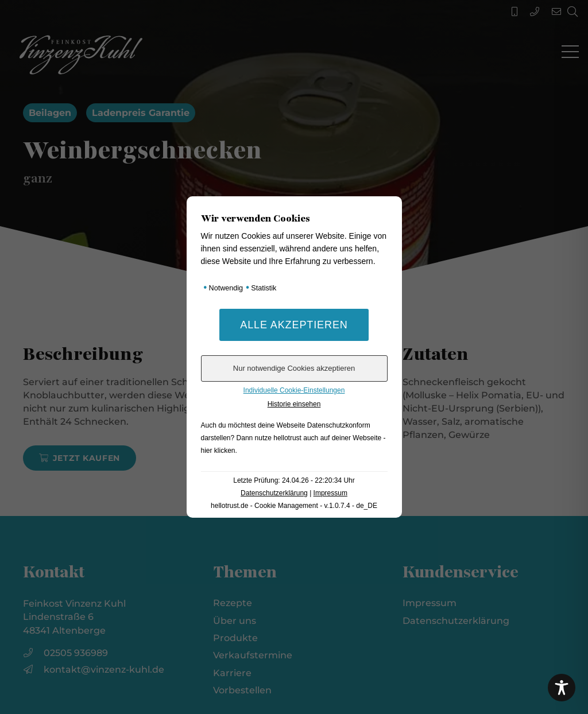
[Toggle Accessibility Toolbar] (562, 688)
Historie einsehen (294, 404)
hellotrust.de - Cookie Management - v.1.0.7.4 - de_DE (294, 506)
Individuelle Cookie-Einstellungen (294, 390)
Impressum (330, 493)
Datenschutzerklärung (274, 493)
